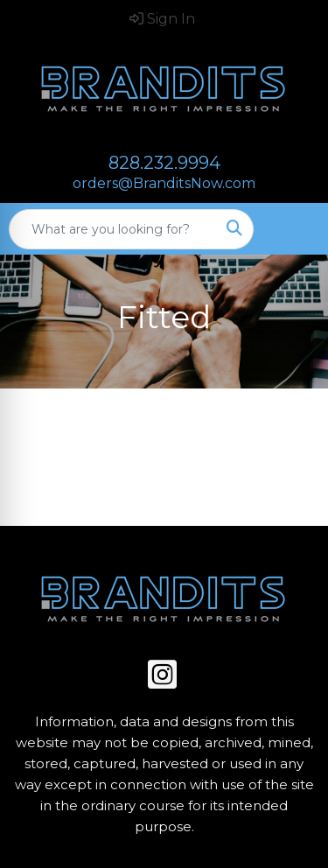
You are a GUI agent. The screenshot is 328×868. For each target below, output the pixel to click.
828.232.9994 (164, 163)
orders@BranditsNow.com (164, 183)
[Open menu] (293, 229)
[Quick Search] (113, 229)
